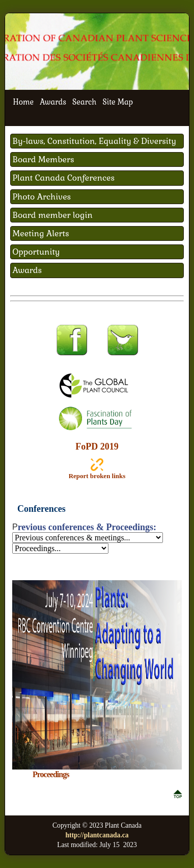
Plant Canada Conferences (64, 178)
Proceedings (51, 774)
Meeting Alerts (41, 233)
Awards (53, 102)
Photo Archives (42, 197)
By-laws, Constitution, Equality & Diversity (95, 141)
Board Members (44, 159)
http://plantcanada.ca (97, 835)
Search (84, 102)
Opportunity (36, 252)
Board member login (53, 215)
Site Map (118, 102)
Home (24, 102)
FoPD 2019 (97, 447)
